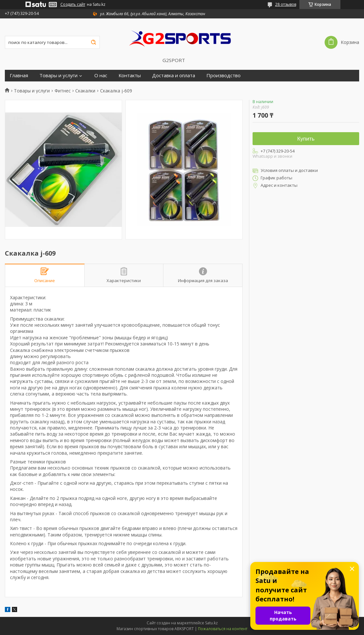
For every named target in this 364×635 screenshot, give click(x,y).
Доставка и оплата (174, 75)
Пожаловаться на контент (223, 629)
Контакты (130, 75)
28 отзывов (286, 4)
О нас (101, 75)
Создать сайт (73, 5)
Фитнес (63, 91)
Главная (19, 75)
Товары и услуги (58, 75)
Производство (224, 75)
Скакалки (85, 91)
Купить (306, 139)
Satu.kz (211, 623)
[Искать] (93, 42)
